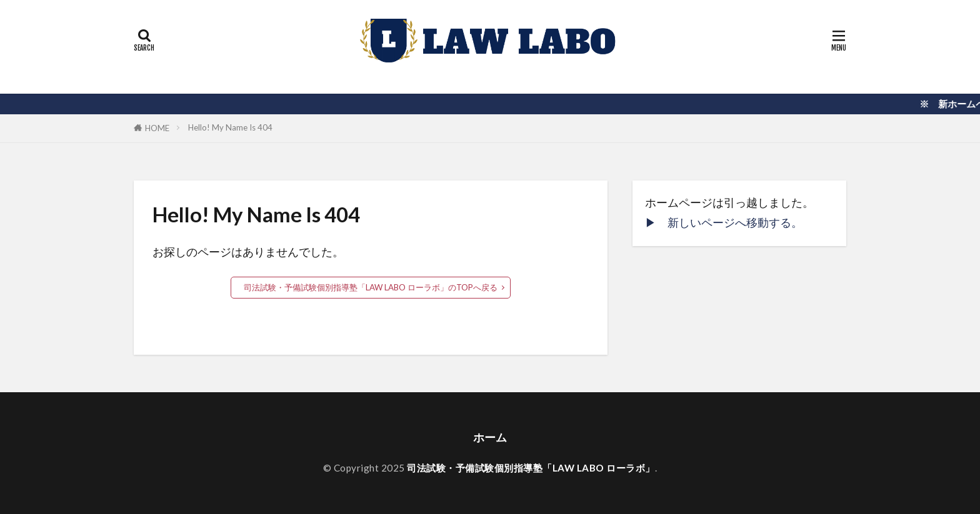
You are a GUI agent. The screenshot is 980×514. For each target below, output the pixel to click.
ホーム (490, 437)
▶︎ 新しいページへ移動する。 (724, 223)
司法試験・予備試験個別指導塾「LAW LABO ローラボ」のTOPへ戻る (371, 287)
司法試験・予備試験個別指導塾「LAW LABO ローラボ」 (531, 468)
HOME (157, 128)
